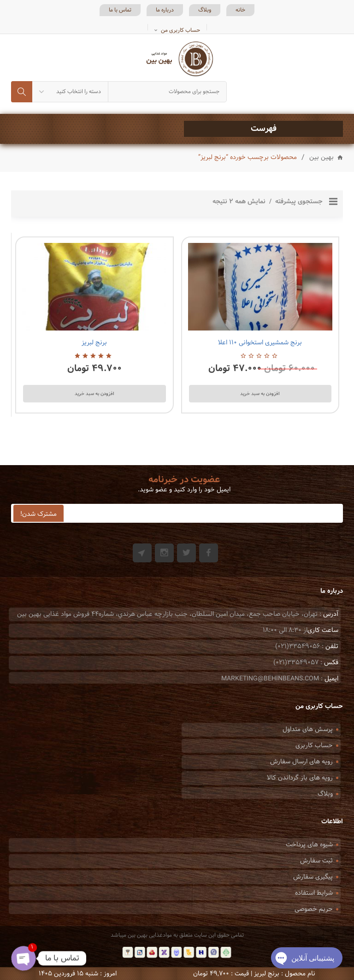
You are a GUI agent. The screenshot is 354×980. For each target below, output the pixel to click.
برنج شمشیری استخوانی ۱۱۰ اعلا (260, 343)
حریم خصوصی (314, 909)
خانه (240, 10)
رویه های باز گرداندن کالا (300, 778)
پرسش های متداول (308, 729)
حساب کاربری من (180, 30)
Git (142, 553)
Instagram (164, 553)
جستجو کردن (22, 92)
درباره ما (165, 10)
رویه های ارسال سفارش (301, 762)
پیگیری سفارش (313, 877)
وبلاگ (205, 10)
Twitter (186, 553)
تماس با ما (120, 10)
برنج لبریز (94, 343)
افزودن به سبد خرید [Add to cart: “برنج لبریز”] (94, 394)
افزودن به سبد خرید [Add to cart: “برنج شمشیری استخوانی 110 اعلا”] (260, 394)
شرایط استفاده (314, 893)
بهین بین (322, 158)
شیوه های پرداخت (309, 845)
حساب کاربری (314, 746)
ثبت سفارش (316, 861)
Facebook (209, 553)
